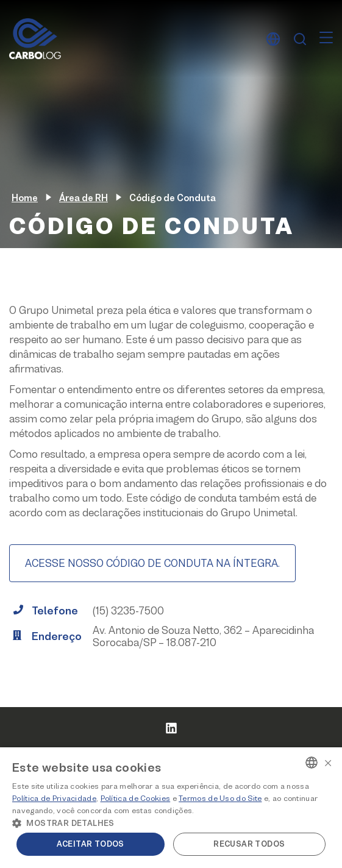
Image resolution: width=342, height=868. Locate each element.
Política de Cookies (136, 798)
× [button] (328, 762)
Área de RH (84, 198)
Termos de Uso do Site (220, 798)
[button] (171, 822)
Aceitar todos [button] (91, 844)
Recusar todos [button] (249, 844)
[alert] (171, 808)
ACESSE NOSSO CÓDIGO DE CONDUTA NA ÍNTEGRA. (152, 563)
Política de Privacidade (54, 798)
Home (25, 198)
